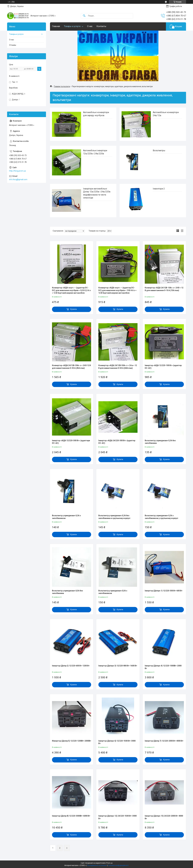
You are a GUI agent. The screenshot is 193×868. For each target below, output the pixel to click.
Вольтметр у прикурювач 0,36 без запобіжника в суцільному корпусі (114, 517)
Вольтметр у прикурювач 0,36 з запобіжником (66, 517)
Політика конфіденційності (118, 865)
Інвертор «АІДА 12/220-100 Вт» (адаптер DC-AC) (163, 367)
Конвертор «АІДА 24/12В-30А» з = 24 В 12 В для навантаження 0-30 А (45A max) (71, 367)
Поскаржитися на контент (97, 865)
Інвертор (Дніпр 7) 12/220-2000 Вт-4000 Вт (164, 741)
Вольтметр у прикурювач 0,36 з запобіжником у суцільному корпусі (161, 517)
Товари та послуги (62, 86)
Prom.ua (109, 863)
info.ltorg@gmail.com (18, 179)
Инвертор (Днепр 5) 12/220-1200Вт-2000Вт (72, 741)
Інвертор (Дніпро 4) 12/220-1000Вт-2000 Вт (163, 667)
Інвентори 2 (159, 189)
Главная (56, 26)
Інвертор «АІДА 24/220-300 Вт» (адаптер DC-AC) (117, 442)
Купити (74, 309)
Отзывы (13, 45)
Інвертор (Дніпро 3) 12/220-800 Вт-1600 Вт (118, 666)
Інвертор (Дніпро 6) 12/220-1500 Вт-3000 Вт (117, 742)
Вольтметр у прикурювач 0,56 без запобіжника (67, 592)
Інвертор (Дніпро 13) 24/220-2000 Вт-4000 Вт (164, 817)
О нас (90, 26)
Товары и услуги (72, 26)
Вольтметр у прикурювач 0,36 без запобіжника (160, 442)
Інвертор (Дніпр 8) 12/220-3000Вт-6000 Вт (71, 816)
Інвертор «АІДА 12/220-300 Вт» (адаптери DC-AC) (71, 442)
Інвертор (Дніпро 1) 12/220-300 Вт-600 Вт (164, 591)
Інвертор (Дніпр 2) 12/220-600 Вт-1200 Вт (71, 666)
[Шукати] (84, 16)
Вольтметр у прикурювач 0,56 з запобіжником (113, 592)
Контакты (101, 26)
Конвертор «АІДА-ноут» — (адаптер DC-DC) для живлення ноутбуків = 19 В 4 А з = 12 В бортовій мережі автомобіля (117, 290)
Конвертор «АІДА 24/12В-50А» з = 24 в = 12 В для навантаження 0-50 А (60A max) (118, 367)
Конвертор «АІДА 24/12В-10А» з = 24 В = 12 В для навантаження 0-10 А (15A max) (164, 289)
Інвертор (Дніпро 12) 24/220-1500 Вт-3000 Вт (117, 817)
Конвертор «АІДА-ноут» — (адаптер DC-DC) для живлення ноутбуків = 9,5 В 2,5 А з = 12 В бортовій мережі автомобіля (71, 290)
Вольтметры (159, 150)
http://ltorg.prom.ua (17, 171)
